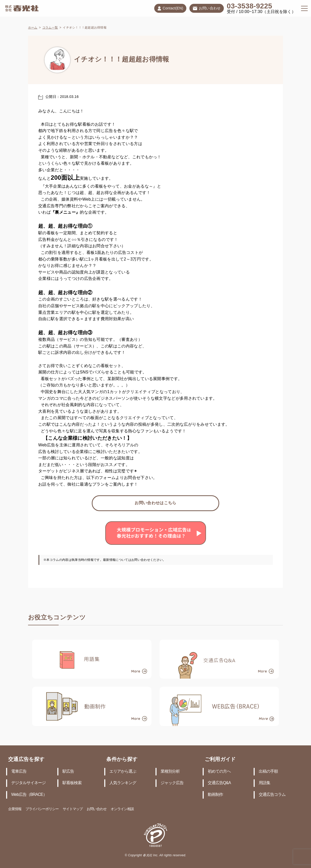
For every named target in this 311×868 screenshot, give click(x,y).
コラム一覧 (50, 28)
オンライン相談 (122, 809)
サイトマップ (73, 809)
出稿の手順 (268, 772)
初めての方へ (219, 772)
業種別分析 (170, 772)
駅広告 (68, 772)
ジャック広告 (172, 783)
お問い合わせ (207, 9)
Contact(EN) (170, 8)
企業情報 (15, 809)
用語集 (264, 783)
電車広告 (19, 772)
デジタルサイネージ (28, 783)
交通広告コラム (272, 795)
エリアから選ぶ (123, 772)
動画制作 (215, 795)
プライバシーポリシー (42, 809)
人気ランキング (123, 783)
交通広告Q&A (219, 783)
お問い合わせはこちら (155, 503)
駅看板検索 (72, 783)
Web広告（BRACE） (29, 795)
